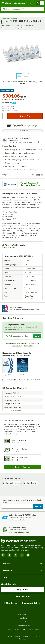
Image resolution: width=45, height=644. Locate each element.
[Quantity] (5, 116)
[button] (19, 76)
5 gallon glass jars (31, 483)
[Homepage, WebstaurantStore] (23, 3)
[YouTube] (9, 555)
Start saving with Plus (17, 520)
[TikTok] (22, 555)
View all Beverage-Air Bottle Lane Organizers (30, 184)
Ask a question (19, 28)
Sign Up (38, 506)
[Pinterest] (28, 555)
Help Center (22, 590)
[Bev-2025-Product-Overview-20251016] (8, 367)
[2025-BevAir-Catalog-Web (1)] (22, 367)
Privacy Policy (28, 346)
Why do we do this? (10, 111)
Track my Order (23, 596)
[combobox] (22, 9)
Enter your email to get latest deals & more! (21, 501)
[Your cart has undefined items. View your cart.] (40, 3)
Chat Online (10, 603)
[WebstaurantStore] (22, 541)
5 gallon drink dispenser (12, 483)
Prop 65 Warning (10, 247)
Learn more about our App (19, 532)
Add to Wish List (23, 131)
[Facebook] (16, 555)
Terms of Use (16, 346)
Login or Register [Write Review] (23, 467)
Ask (37, 336)
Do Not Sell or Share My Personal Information (23, 630)
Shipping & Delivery (31, 603)
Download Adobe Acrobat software (14, 381)
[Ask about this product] (22, 336)
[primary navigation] (6, 3)
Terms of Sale (22, 614)
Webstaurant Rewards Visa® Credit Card (27, 127)
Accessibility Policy (23, 626)
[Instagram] (3, 555)
